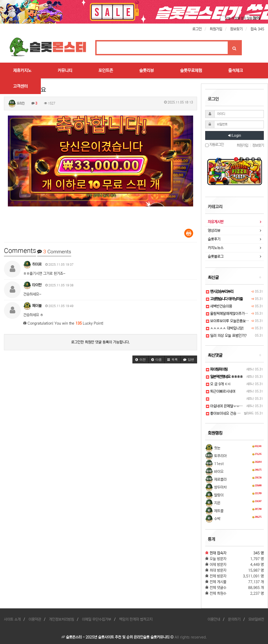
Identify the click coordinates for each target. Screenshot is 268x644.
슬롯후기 (214, 239)
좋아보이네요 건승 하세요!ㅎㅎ (230, 413)
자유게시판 (216, 222)
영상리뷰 (214, 231)
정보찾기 (236, 29)
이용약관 (35, 619)
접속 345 (257, 29)
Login (235, 135)
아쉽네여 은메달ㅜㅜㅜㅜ (226, 406)
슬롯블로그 (216, 256)
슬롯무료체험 (191, 70)
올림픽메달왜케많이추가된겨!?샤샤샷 (235, 314)
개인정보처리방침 (62, 619)
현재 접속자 (218, 553)
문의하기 (234, 619)
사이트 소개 (12, 619)
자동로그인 (214, 145)
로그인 (197, 29)
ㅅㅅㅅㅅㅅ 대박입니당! (225, 328)
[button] (141, 359)
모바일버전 (256, 619)
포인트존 (106, 70)
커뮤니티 (65, 70)
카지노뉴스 (216, 248)
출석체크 (236, 70)
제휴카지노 (22, 70)
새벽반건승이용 (219, 306)
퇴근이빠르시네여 (221, 391)
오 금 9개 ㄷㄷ (219, 384)
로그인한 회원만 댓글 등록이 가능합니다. (100, 342)
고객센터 (20, 86)
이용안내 (214, 619)
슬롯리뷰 (147, 70)
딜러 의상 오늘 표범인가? (226, 336)
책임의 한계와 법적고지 (136, 619)
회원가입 (216, 29)
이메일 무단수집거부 (97, 619)
